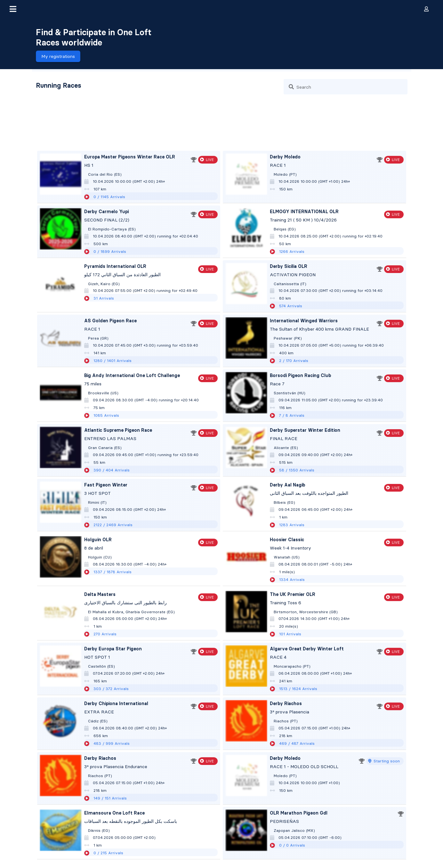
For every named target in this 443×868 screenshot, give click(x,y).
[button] (13, 9)
